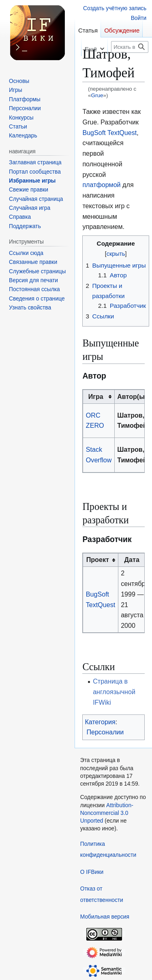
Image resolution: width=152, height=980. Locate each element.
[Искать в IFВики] (130, 47)
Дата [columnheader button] (132, 560)
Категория (100, 722)
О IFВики (92, 872)
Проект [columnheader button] (98, 560)
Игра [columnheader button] (96, 396)
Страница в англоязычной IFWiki (114, 692)
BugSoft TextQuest (109, 133)
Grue (97, 95)
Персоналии (105, 732)
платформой (101, 185)
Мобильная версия (105, 917)
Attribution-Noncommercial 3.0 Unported (107, 813)
